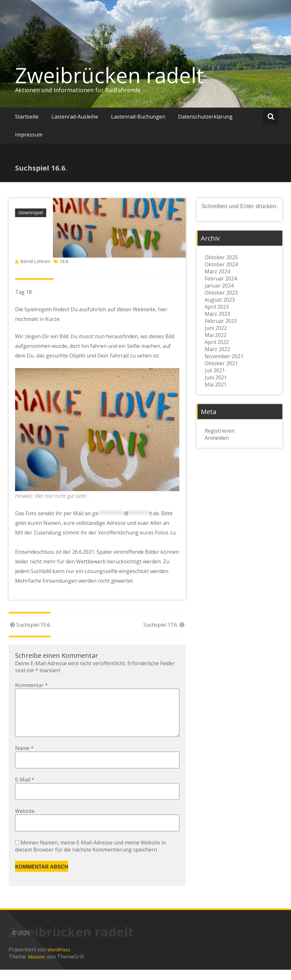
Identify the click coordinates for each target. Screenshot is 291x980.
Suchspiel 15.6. (30, 625)
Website (25, 821)
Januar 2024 (219, 286)
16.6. (64, 261)
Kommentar (31, 685)
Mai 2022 (216, 335)
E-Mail (25, 790)
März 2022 (217, 349)
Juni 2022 (216, 328)
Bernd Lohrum (35, 261)
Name (24, 758)
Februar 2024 (221, 278)
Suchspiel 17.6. (165, 625)
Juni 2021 (216, 377)
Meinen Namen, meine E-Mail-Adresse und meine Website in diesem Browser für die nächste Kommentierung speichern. (90, 856)
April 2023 (217, 307)
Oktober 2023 (221, 293)
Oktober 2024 (221, 264)
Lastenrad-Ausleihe (75, 117)
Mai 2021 (216, 384)
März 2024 (217, 271)
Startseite (27, 117)
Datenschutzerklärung (205, 117)
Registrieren (220, 431)
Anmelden (217, 438)
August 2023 (220, 300)
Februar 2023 (221, 321)
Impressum (29, 135)
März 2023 (217, 314)
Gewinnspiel (31, 212)
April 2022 (217, 342)
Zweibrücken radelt (110, 75)
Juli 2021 (215, 370)
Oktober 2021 (221, 363)
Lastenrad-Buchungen (138, 117)
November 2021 (224, 356)
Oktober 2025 (221, 257)
